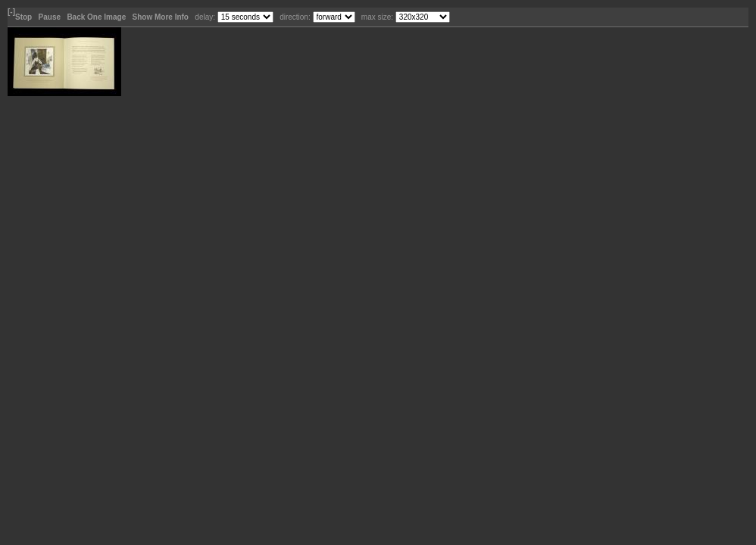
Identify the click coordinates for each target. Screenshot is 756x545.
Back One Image (97, 17)
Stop (25, 17)
